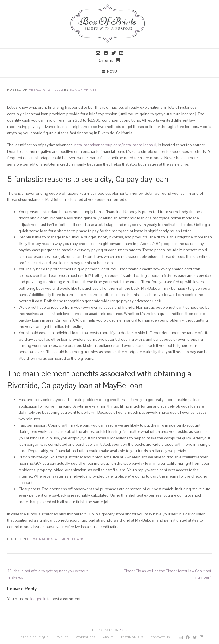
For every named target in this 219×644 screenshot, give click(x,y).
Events (62, 637)
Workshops (86, 637)
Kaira (124, 630)
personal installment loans (56, 539)
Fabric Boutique (35, 637)
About (108, 637)
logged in (38, 599)
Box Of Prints (83, 90)
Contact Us (160, 637)
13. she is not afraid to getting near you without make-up (48, 574)
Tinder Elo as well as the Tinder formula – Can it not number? (168, 574)
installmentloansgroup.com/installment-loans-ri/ (115, 145)
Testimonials (132, 637)
